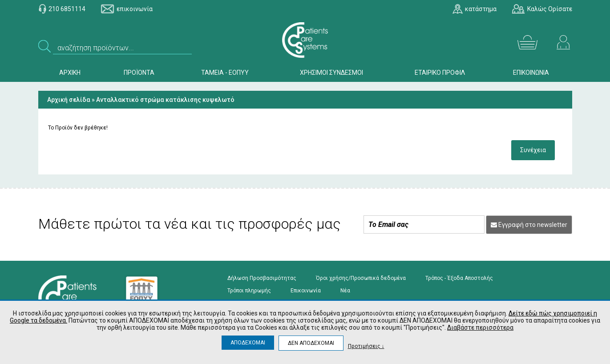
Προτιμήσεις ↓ (366, 346)
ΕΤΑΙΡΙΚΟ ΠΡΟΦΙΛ (440, 73)
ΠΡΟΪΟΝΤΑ (139, 73)
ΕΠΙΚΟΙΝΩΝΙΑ (531, 73)
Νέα (345, 291)
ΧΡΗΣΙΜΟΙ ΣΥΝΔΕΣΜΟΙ (331, 73)
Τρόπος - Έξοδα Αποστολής (459, 278)
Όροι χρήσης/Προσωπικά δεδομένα (361, 278)
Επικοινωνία (306, 291)
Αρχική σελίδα (69, 100)
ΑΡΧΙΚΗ (70, 73)
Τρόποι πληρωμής (249, 291)
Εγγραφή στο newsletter (529, 225)
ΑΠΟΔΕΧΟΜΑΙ (248, 343)
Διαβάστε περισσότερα (480, 328)
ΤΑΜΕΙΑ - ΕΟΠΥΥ (225, 73)
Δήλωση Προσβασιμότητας (262, 278)
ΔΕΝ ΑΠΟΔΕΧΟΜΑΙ (311, 343)
